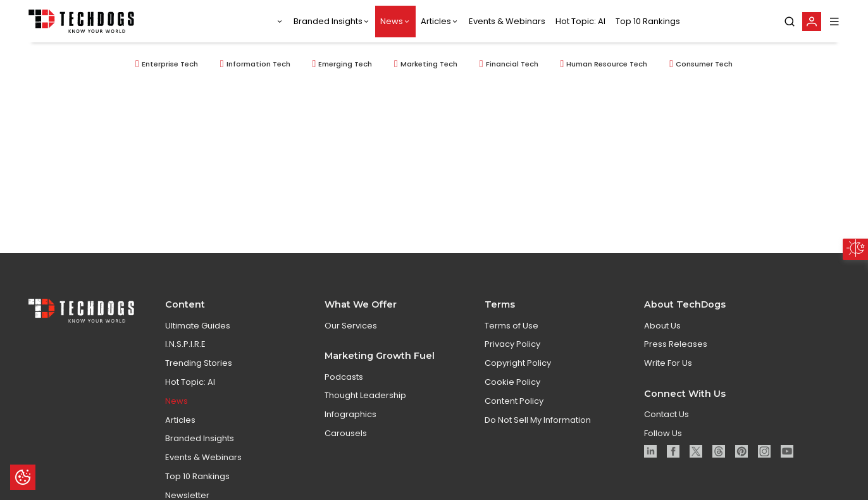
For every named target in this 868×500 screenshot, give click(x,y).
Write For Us (668, 363)
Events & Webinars (507, 21)
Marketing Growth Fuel (380, 356)
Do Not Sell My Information (538, 420)
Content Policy (514, 401)
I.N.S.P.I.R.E (185, 344)
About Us (662, 326)
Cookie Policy (512, 382)
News (392, 21)
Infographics (350, 414)
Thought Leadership (365, 395)
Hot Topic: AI (580, 21)
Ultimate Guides (198, 326)
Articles (436, 21)
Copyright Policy (518, 363)
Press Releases (676, 344)
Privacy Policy (512, 344)
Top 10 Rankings (648, 21)
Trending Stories (199, 363)
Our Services (351, 326)
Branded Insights (328, 21)
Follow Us (663, 433)
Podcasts (344, 377)
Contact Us (666, 414)
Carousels (346, 433)
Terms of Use (512, 326)
